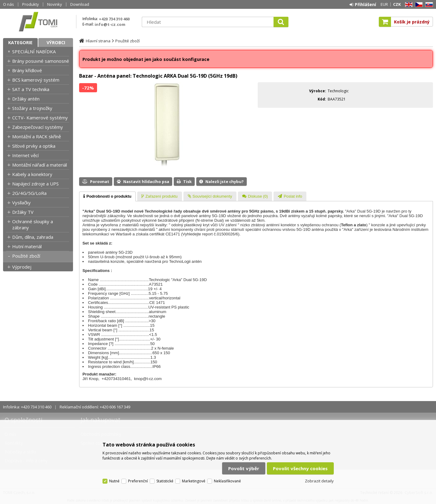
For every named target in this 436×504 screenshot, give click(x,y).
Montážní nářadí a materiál (40, 165)
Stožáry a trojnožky (32, 108)
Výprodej (22, 267)
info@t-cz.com (110, 24)
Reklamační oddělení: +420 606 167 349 (95, 407)
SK (428, 5)
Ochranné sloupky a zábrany (33, 224)
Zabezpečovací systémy (38, 127)
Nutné (114, 481)
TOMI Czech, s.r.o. (38, 22)
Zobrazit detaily (319, 481)
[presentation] (107, 196)
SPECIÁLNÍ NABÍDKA (34, 51)
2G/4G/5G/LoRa (29, 193)
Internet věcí (25, 155)
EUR (384, 4)
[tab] (107, 196)
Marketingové (194, 481)
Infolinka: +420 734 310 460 (27, 407)
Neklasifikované (227, 481)
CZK (397, 4)
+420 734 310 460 (114, 19)
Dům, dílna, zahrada (33, 237)
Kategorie (20, 42)
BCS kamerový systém (36, 80)
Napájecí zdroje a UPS (35, 184)
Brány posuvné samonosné (41, 61)
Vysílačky (21, 203)
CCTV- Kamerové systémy (40, 118)
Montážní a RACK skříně (37, 136)
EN (408, 5)
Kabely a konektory (32, 174)
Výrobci (56, 42)
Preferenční (138, 481)
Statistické (165, 481)
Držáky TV (23, 212)
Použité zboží (26, 256)
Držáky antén (26, 99)
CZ (418, 5)
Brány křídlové (27, 70)
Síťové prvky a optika (34, 146)
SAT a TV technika (31, 89)
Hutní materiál (27, 246)
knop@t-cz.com (148, 379)
